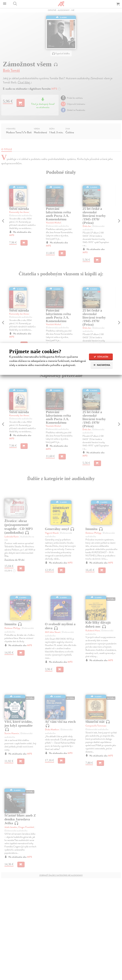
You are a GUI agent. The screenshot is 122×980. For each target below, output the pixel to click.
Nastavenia (102, 365)
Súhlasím (101, 357)
